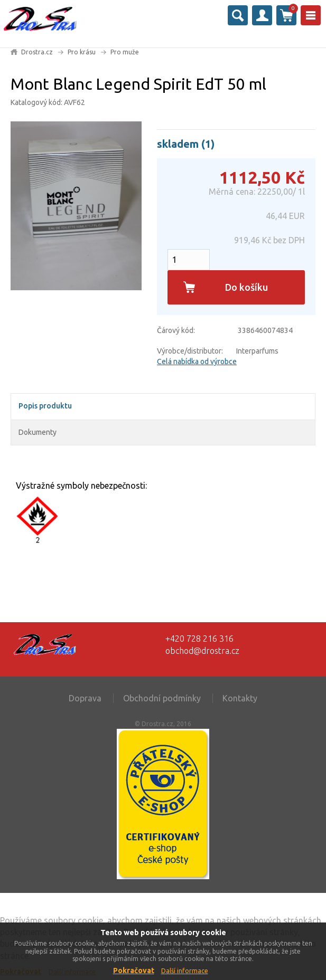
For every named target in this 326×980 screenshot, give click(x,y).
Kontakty (240, 698)
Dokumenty (38, 432)
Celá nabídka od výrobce (197, 361)
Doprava (85, 698)
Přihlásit (262, 15)
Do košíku (246, 287)
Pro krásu (82, 52)
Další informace (185, 971)
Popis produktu (45, 406)
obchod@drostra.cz (202, 651)
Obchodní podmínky (162, 698)
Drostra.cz (37, 52)
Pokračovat (134, 971)
